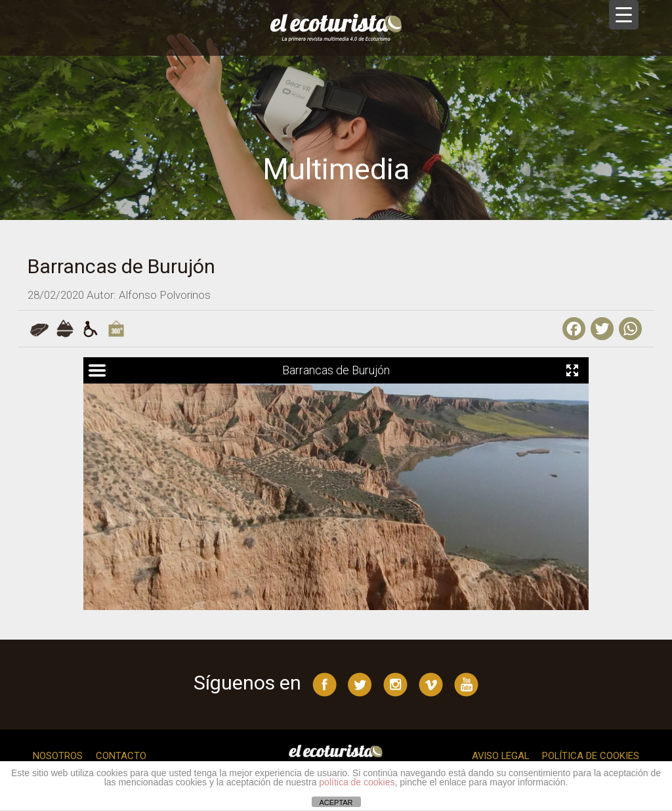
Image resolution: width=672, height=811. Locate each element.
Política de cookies (590, 756)
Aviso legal (499, 756)
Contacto (121, 756)
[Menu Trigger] (624, 15)
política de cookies (357, 782)
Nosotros (58, 756)
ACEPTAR (336, 802)
